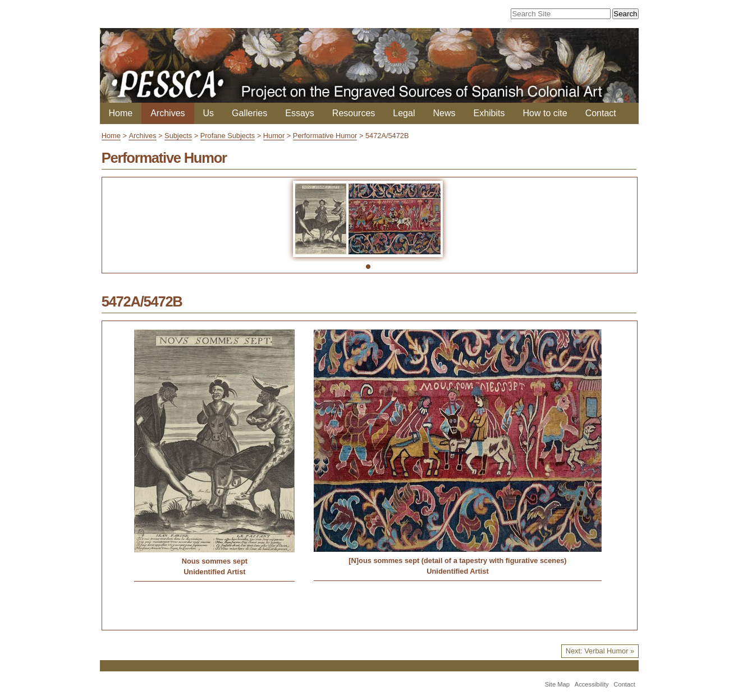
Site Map (557, 684)
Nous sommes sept (215, 561)
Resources (354, 113)
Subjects (178, 136)
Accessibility (592, 684)
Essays (300, 113)
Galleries (249, 113)
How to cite (545, 113)
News (444, 113)
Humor (274, 136)
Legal (404, 113)
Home (121, 113)
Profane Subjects (228, 136)
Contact (601, 113)
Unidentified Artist (214, 572)
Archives (168, 113)
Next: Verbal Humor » (600, 651)
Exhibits (489, 113)
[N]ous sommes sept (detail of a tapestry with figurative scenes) (457, 561)
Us (209, 113)
